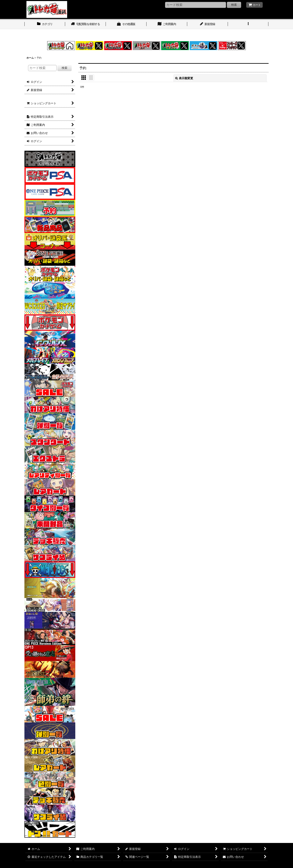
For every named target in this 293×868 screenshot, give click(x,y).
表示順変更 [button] (184, 78)
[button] (248, 24)
